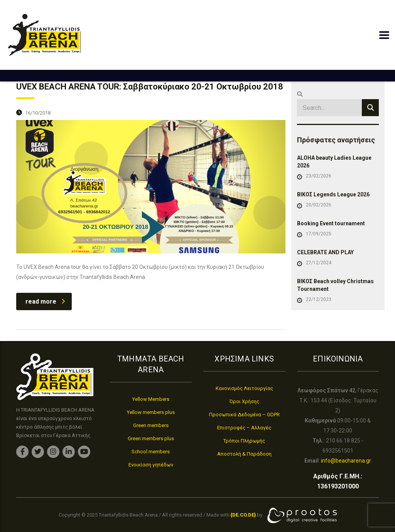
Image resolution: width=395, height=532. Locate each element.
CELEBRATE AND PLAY (325, 252)
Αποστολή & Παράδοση (244, 454)
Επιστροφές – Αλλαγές (244, 428)
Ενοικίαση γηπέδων (151, 465)
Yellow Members (151, 399)
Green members (151, 425)
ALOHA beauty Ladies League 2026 (334, 162)
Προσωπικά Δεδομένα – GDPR (244, 415)
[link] (243, 515)
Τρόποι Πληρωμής (244, 441)
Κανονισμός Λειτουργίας (244, 388)
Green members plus (151, 438)
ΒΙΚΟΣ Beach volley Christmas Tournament (335, 285)
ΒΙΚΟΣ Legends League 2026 (333, 194)
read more (45, 301)
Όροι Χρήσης (244, 401)
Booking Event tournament (331, 223)
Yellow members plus (151, 412)
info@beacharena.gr (346, 461)
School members (151, 452)
